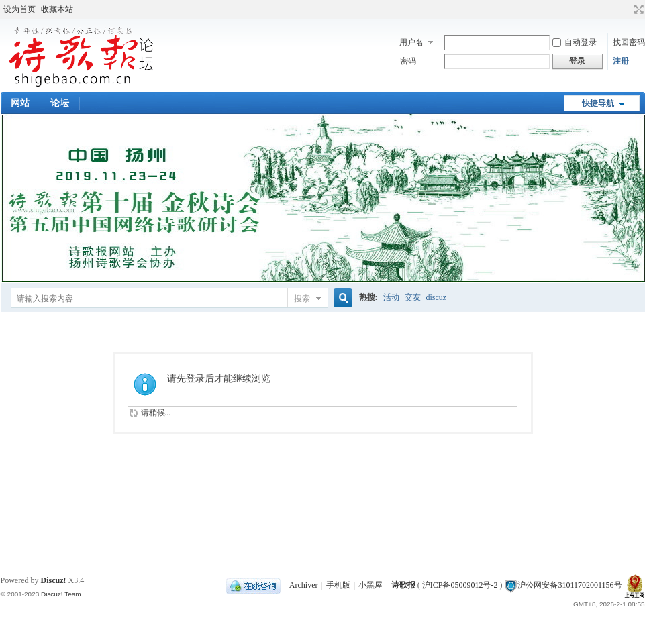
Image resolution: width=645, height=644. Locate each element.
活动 (391, 297)
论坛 (60, 103)
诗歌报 (403, 585)
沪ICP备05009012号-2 (460, 585)
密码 (408, 61)
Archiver (304, 585)
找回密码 (629, 42)
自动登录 (575, 42)
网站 (20, 103)
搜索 (302, 299)
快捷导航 (598, 103)
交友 (413, 297)
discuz (437, 297)
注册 (621, 61)
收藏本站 (57, 9)
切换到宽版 (637, 9)
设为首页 (19, 9)
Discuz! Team (61, 594)
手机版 (338, 585)
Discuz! (54, 580)
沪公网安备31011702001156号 (569, 585)
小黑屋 (370, 585)
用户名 (411, 42)
